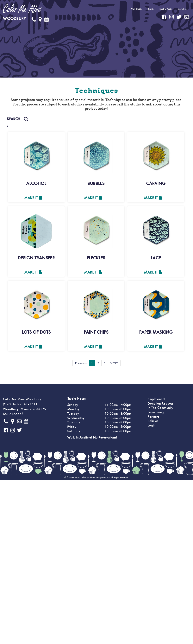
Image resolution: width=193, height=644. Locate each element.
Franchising (156, 412)
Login (152, 426)
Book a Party (166, 9)
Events (151, 9)
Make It (33, 198)
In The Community (160, 408)
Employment (156, 399)
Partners (153, 417)
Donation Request (160, 404)
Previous (81, 363)
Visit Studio (137, 9)
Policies (153, 421)
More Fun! (183, 9)
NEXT (114, 363)
